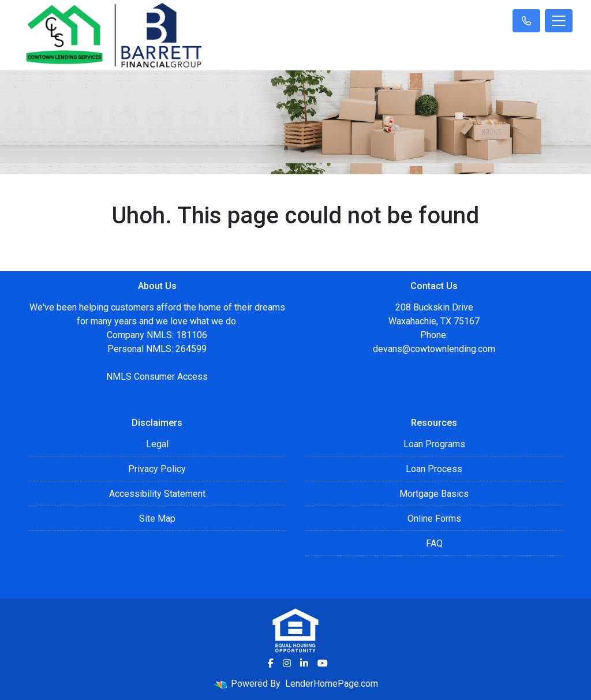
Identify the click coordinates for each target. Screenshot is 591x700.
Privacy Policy (157, 469)
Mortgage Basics (434, 494)
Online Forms (434, 519)
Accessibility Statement (157, 494)
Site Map (157, 519)
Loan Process (434, 469)
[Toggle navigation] (559, 21)
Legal (157, 444)
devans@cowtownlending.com (434, 349)
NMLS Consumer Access (157, 377)
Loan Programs (434, 444)
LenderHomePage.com (332, 684)
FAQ (434, 543)
